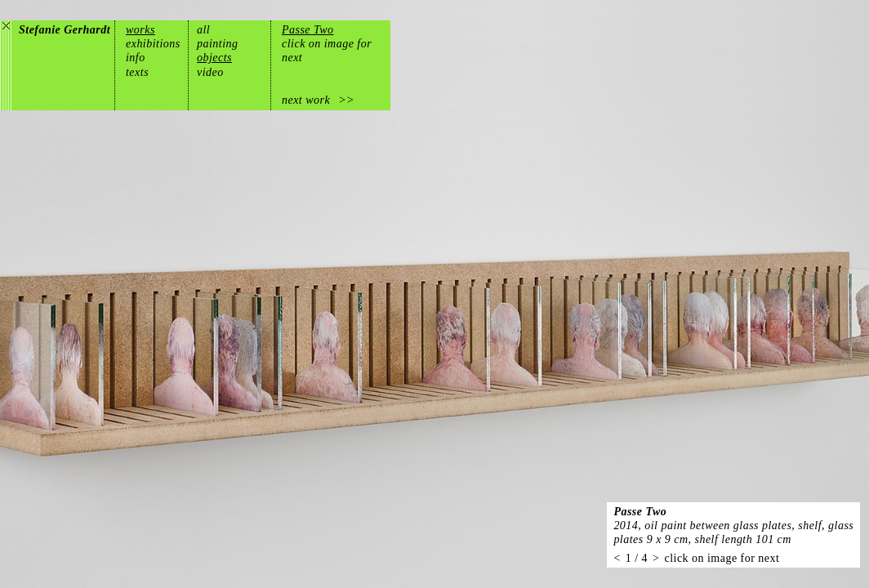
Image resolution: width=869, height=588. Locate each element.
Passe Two (308, 30)
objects (214, 58)
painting (218, 44)
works (140, 30)
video (210, 72)
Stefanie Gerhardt (65, 30)
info (136, 58)
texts (137, 72)
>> (346, 100)
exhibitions (153, 44)
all (203, 30)
